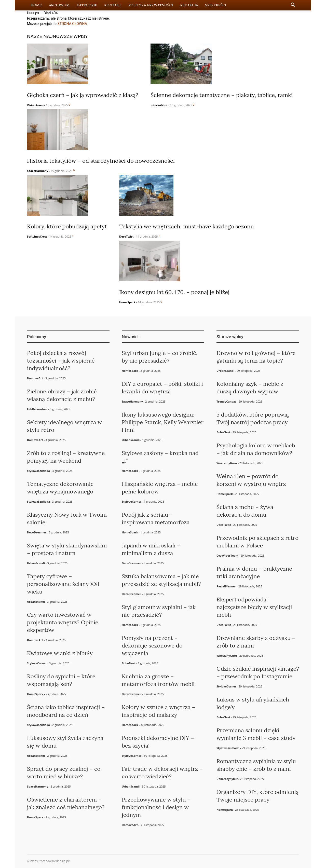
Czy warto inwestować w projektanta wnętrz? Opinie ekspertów (63, 622)
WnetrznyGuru (227, 463)
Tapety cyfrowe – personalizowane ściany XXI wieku (63, 584)
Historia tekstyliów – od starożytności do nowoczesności (101, 161)
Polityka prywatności (151, 5)
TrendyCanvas (226, 401)
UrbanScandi (36, 563)
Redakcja (189, 5)
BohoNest (129, 663)
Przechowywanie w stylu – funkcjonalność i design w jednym (156, 807)
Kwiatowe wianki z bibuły (60, 653)
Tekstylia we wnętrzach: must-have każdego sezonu (187, 226)
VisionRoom (35, 105)
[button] (293, 5)
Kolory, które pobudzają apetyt (67, 226)
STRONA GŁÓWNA (72, 24)
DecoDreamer (37, 532)
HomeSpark (127, 302)
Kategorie (87, 5)
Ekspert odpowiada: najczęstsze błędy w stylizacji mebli (254, 607)
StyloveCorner (37, 663)
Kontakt (113, 5)
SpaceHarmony (38, 171)
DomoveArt (35, 378)
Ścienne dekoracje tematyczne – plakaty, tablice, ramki (222, 95)
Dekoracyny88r (227, 779)
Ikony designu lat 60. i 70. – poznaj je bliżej (174, 292)
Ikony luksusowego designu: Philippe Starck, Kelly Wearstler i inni (163, 422)
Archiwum (59, 5)
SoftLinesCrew (37, 236)
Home (36, 5)
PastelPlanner (226, 586)
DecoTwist (126, 236)
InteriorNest (159, 105)
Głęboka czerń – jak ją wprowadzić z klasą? (83, 95)
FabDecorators (37, 409)
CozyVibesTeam (227, 555)
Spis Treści (216, 5)
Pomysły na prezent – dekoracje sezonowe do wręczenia (152, 645)
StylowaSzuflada (38, 471)
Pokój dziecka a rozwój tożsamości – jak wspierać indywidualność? (61, 361)
